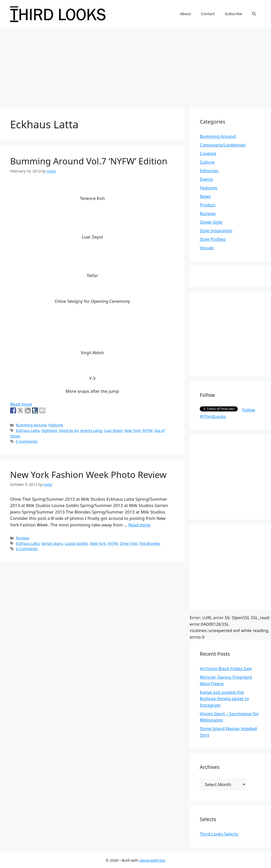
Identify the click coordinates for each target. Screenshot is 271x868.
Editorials (209, 171)
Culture (207, 162)
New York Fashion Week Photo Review (88, 475)
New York (132, 430)
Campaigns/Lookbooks (223, 145)
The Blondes (150, 543)
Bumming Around (31, 425)
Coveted (208, 153)
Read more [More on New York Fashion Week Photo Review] (139, 525)
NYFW (147, 430)
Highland (49, 430)
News (205, 196)
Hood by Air (69, 430)
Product (208, 205)
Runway (23, 538)
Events (206, 179)
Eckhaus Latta (28, 430)
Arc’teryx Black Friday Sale (226, 668)
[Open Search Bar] (254, 14)
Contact (208, 14)
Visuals (207, 248)
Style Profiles (213, 239)
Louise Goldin (76, 543)
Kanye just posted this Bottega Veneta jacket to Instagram (224, 699)
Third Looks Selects (219, 834)
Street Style (211, 222)
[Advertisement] (135, 65)
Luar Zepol (113, 430)
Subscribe (233, 14)
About (185, 14)
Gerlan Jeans (52, 543)
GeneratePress (153, 860)
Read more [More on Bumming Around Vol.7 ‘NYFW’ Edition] (21, 404)
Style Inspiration (216, 231)
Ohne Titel (128, 543)
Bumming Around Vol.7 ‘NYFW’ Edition (89, 161)
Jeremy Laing (91, 430)
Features (56, 425)
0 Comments (27, 441)
